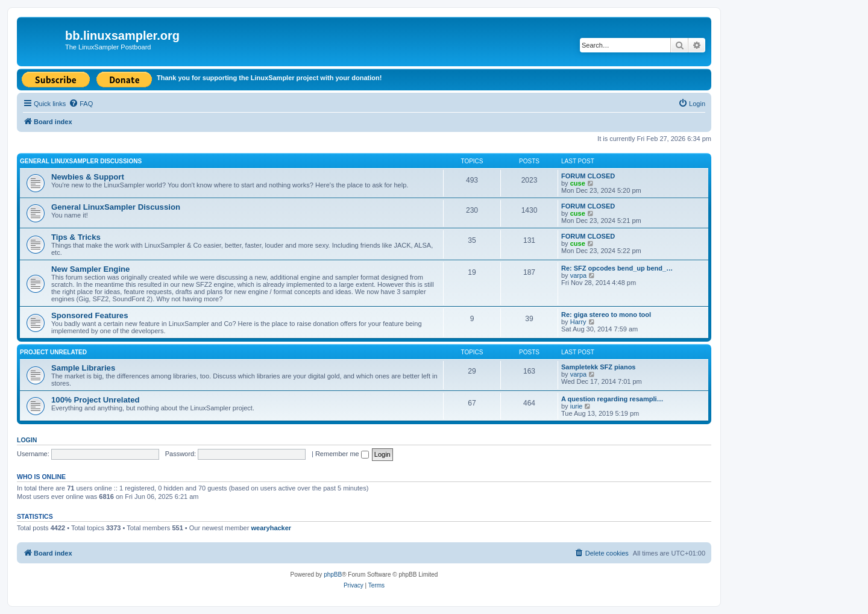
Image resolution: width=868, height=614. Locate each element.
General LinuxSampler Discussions (81, 161)
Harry (578, 322)
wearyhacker (271, 528)
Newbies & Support (88, 177)
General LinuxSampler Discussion (116, 207)
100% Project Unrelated (96, 400)
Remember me (342, 454)
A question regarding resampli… (612, 399)
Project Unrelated (53, 352)
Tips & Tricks (76, 237)
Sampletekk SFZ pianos (598, 367)
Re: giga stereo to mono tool (606, 315)
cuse (578, 183)
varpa (579, 275)
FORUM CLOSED (588, 176)
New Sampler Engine (90, 269)
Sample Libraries (83, 368)
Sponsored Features (90, 315)
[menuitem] (81, 104)
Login (27, 440)
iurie (577, 406)
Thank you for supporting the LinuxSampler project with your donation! (269, 78)
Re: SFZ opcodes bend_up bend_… (617, 268)
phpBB (333, 575)
